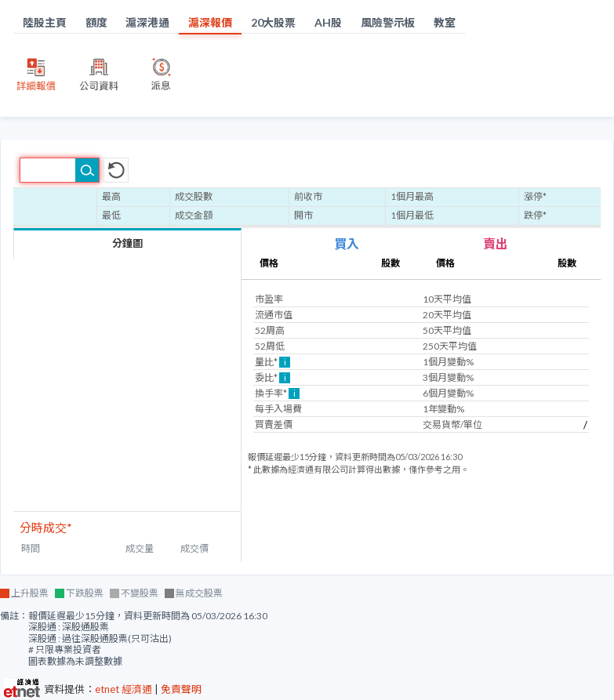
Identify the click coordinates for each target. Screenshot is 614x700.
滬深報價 (210, 22)
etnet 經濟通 (124, 689)
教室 (445, 22)
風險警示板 (388, 22)
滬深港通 (147, 22)
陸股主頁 (45, 22)
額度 (96, 22)
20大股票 (274, 22)
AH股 (328, 22)
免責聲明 (181, 689)
